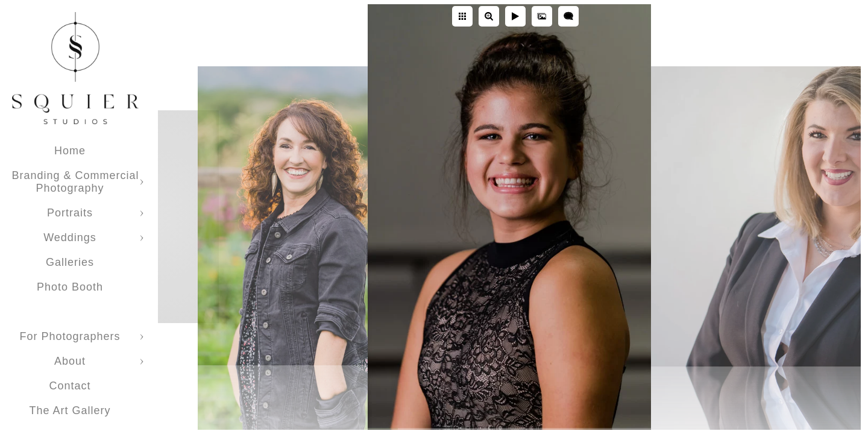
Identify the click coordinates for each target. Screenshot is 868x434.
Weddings (70, 237)
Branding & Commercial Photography (75, 182)
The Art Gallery (70, 410)
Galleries (70, 262)
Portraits (70, 213)
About (70, 361)
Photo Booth (70, 287)
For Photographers (70, 336)
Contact (70, 386)
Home (70, 151)
